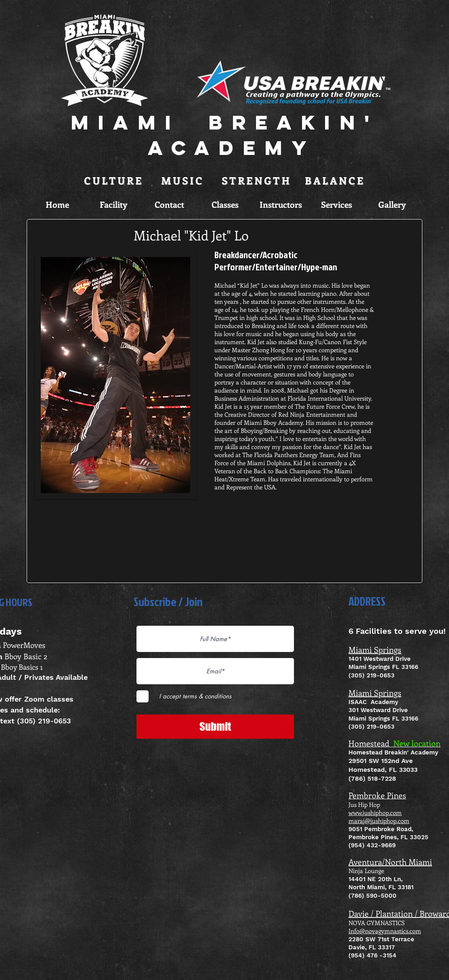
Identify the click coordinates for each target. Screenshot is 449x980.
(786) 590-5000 (372, 896)
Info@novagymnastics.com (385, 931)
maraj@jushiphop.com (379, 821)
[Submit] (215, 727)
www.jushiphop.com (375, 813)
